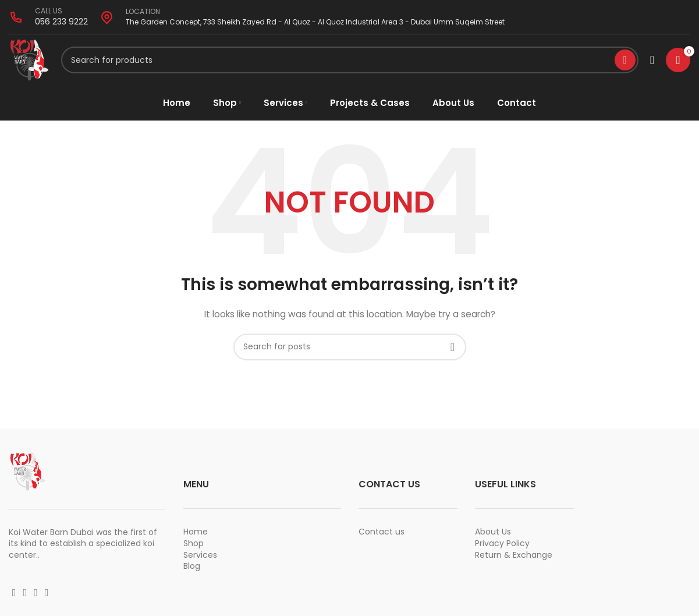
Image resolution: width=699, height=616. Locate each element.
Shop (194, 546)
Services (200, 557)
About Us (493, 534)
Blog (192, 568)
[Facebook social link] (14, 595)
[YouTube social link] (36, 595)
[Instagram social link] (25, 595)
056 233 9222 (61, 22)
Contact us (382, 534)
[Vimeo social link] (47, 595)
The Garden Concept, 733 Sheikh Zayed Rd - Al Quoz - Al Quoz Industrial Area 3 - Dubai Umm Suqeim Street (315, 22)
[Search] (350, 61)
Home (196, 534)
